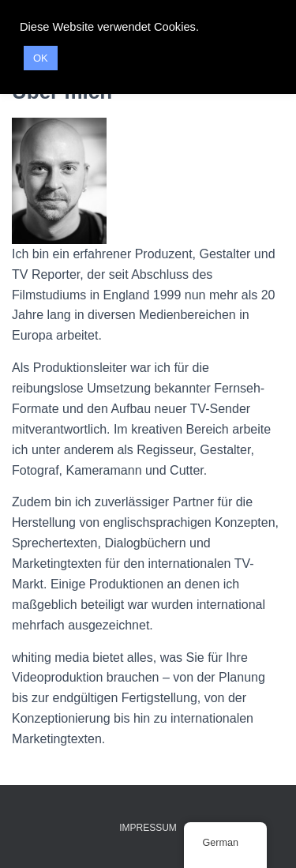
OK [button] (41, 58)
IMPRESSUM (148, 828)
